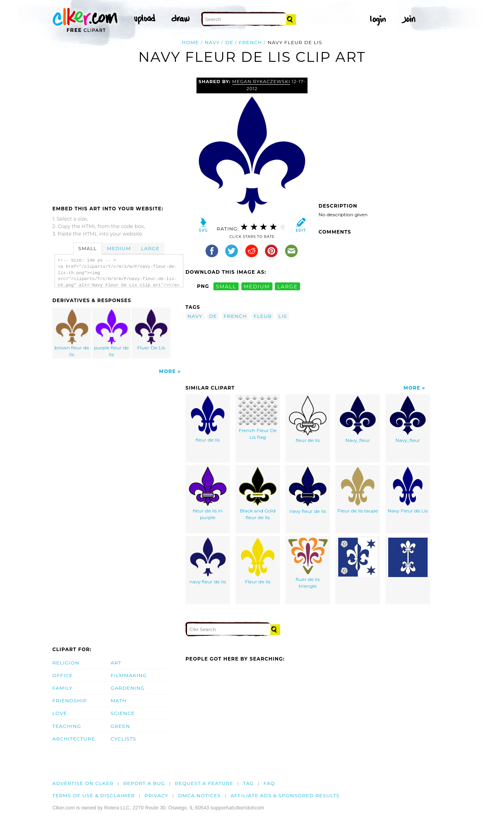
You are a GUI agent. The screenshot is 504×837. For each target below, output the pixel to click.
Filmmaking (129, 675)
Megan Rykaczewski (261, 82)
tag (248, 783)
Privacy (157, 795)
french (251, 42)
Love (60, 713)
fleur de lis (208, 419)
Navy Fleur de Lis (408, 490)
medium (257, 286)
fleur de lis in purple (208, 494)
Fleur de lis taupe (358, 490)
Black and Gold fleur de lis (258, 494)
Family (62, 688)
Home (191, 42)
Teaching (67, 726)
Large (150, 248)
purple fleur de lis (112, 333)
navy (212, 42)
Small (88, 248)
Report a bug (144, 783)
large (287, 286)
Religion (66, 663)
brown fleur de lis (72, 333)
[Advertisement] (119, 137)
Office (63, 675)
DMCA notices (199, 795)
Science (123, 713)
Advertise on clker (83, 783)
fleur (263, 316)
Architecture (74, 739)
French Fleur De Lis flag (258, 418)
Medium (119, 248)
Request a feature (204, 783)
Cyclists (123, 739)
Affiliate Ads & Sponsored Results (285, 795)
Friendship (70, 701)
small (226, 286)
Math (119, 701)
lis (283, 316)
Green (120, 726)
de (229, 42)
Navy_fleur (358, 419)
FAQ (269, 783)
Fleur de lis (258, 561)
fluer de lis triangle (308, 563)
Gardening (128, 688)
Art (116, 663)
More (168, 371)
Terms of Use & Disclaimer (94, 795)
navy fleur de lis (308, 490)
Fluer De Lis (151, 330)
